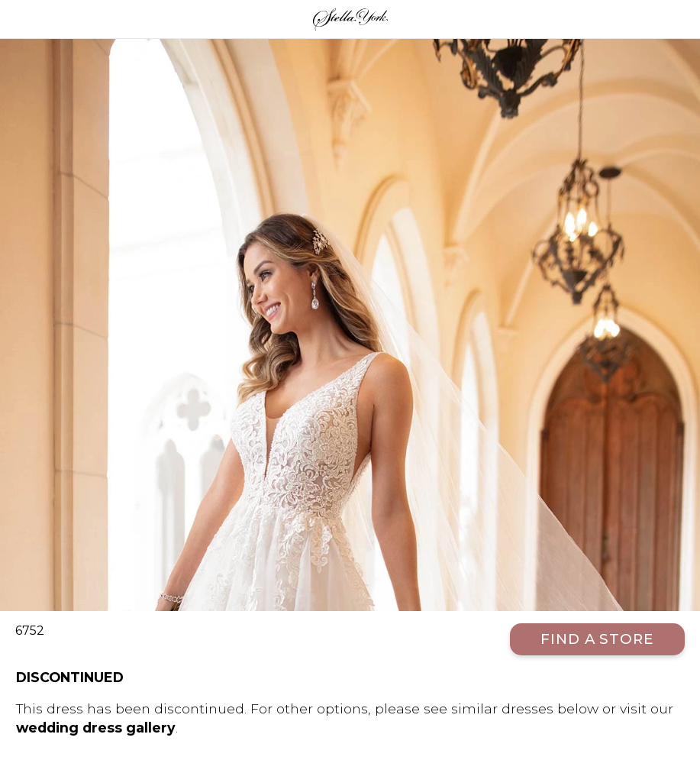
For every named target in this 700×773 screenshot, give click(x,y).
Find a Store (597, 639)
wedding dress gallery (96, 728)
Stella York (350, 19)
